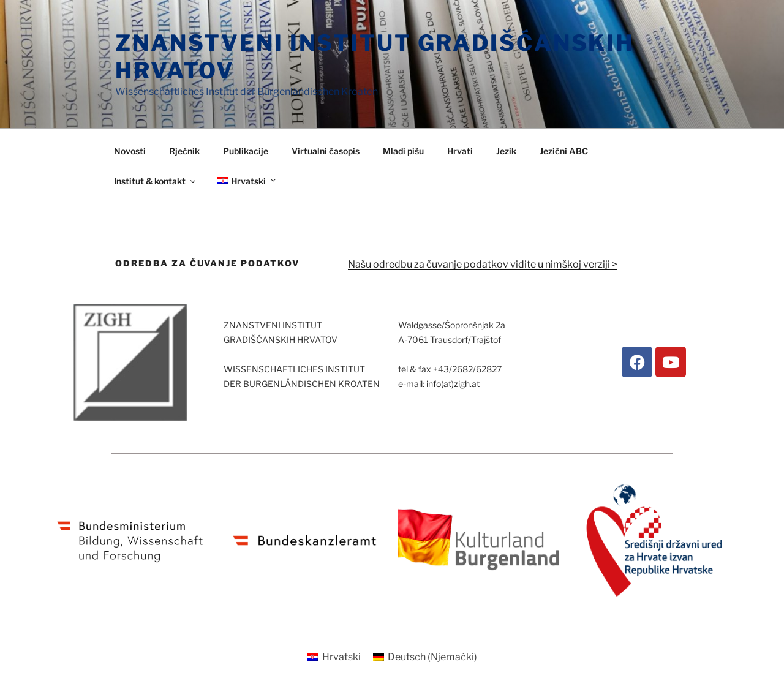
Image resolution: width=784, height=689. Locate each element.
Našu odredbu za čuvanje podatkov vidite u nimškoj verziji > (483, 264)
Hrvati (460, 151)
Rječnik (184, 151)
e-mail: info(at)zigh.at (439, 384)
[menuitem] (246, 181)
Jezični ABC (564, 151)
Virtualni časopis (326, 151)
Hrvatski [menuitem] (341, 657)
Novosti (130, 151)
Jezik (506, 151)
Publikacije (246, 151)
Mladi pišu (403, 151)
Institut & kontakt (156, 181)
